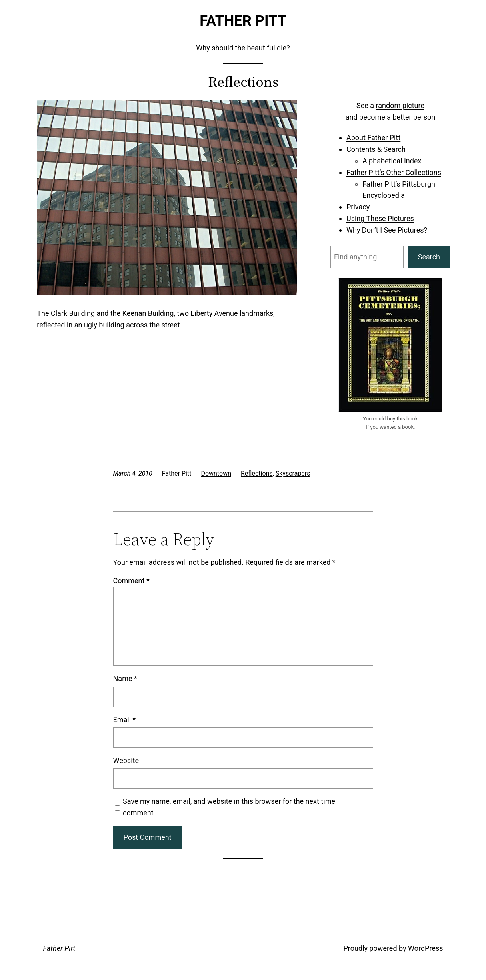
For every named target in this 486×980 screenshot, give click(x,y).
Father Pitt (243, 21)
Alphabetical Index (392, 161)
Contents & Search (376, 149)
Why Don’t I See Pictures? (387, 230)
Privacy (358, 207)
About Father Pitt (373, 138)
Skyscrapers (293, 473)
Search (429, 257)
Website (126, 760)
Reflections (257, 473)
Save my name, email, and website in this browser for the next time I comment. (231, 807)
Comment (131, 581)
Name (125, 678)
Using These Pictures (380, 218)
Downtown (216, 473)
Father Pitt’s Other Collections (394, 172)
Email (125, 720)
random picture (400, 105)
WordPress (425, 948)
